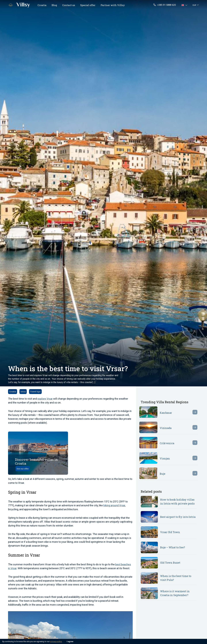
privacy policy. (56, 641)
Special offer (88, 5)
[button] (185, 5)
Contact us (69, 5)
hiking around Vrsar (114, 505)
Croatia (42, 5)
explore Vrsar (45, 399)
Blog (54, 5)
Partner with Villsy (113, 5)
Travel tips (35, 392)
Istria (23, 392)
